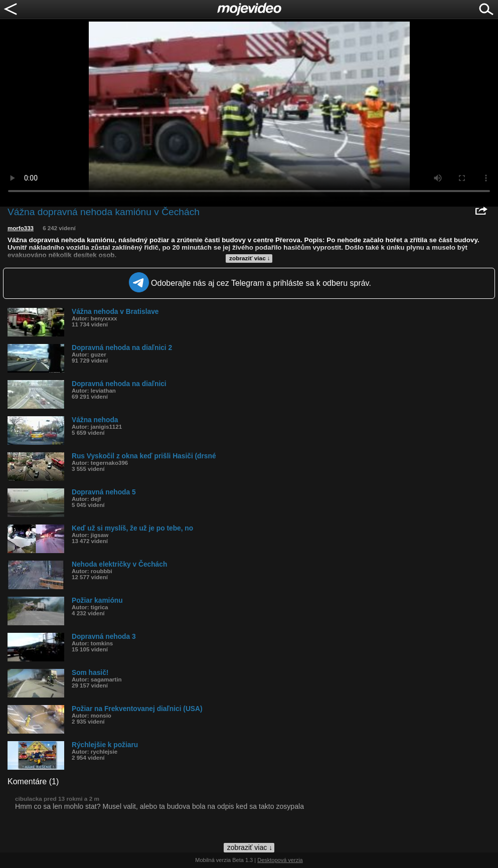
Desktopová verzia (280, 860)
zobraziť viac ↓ (250, 258)
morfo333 (21, 228)
